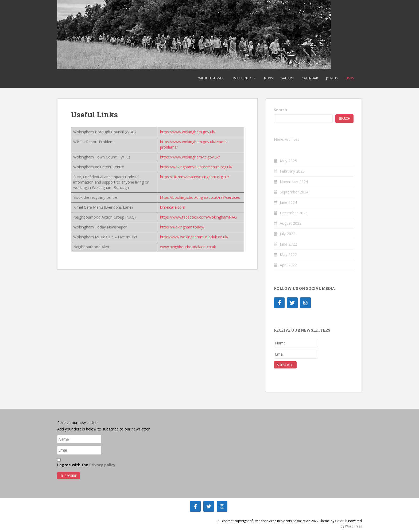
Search (280, 110)
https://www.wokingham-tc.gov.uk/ (190, 157)
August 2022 (291, 223)
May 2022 (288, 255)
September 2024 (294, 192)
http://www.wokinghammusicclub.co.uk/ (194, 237)
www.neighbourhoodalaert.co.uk (188, 247)
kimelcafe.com (173, 207)
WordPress (353, 526)
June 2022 (288, 244)
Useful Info (241, 78)
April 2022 (288, 265)
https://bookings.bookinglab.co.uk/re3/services (200, 197)
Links (350, 78)
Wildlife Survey (211, 78)
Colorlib (341, 521)
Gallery (287, 78)
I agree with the (86, 463)
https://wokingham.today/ (182, 227)
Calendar (310, 78)
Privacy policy (102, 465)
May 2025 (288, 161)
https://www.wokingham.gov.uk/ (188, 132)
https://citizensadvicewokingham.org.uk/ (195, 177)
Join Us (332, 78)
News (268, 78)
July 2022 (288, 234)
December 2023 (294, 213)
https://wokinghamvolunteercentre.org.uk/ (196, 167)
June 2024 (288, 202)
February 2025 (292, 171)
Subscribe (285, 365)
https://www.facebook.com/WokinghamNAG (198, 217)
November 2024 (294, 182)
